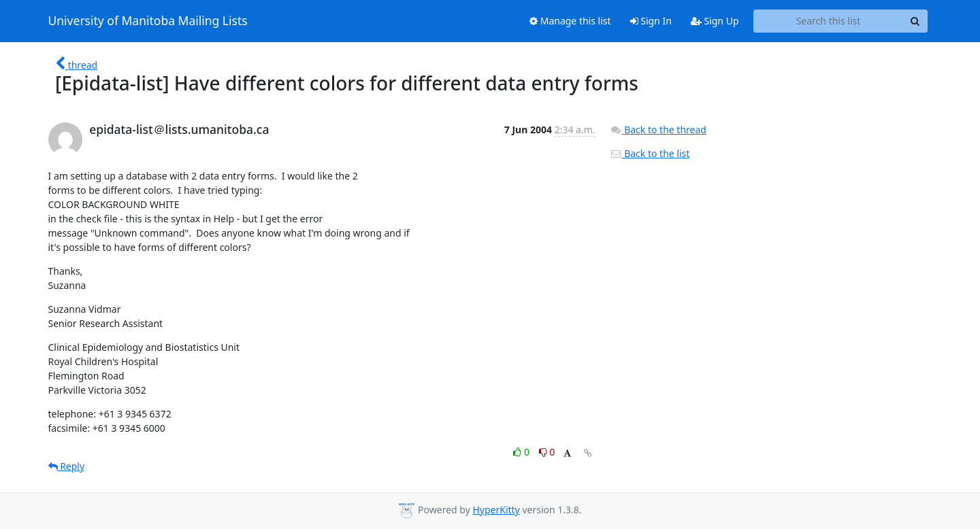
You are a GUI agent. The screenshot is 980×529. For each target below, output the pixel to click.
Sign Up (715, 21)
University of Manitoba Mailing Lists (148, 21)
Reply (67, 466)
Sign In (651, 21)
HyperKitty (496, 510)
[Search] (915, 21)
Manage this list (570, 21)
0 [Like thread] (522, 452)
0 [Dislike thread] (547, 452)
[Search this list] (829, 21)
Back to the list (650, 153)
